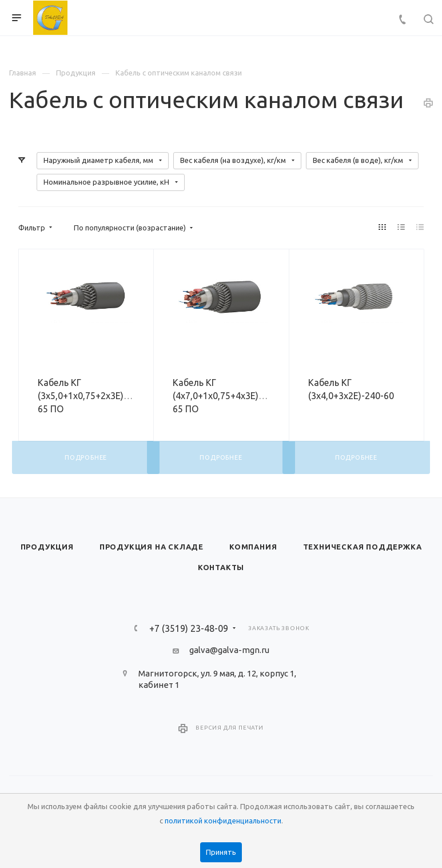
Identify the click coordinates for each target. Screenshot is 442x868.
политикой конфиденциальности (223, 821)
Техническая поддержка (363, 547)
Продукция (47, 547)
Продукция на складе (152, 547)
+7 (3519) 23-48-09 (189, 628)
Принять (221, 852)
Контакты (221, 567)
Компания (253, 547)
